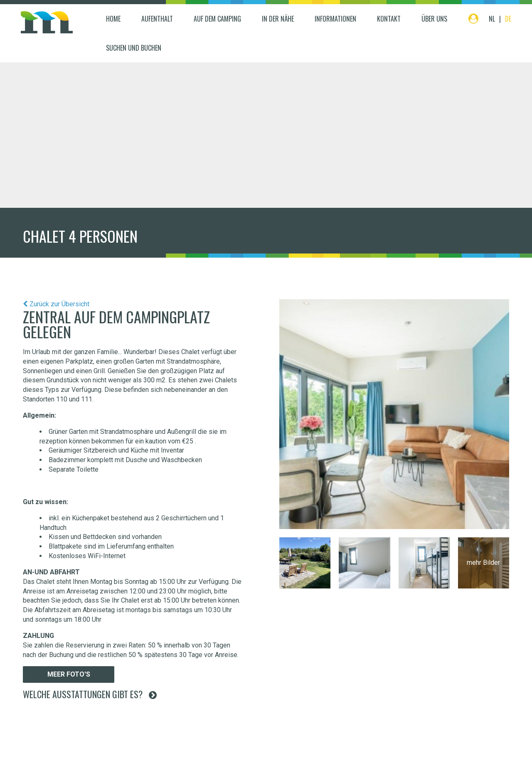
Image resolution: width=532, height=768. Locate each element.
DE (508, 19)
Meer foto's (69, 674)
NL (492, 19)
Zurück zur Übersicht (59, 304)
